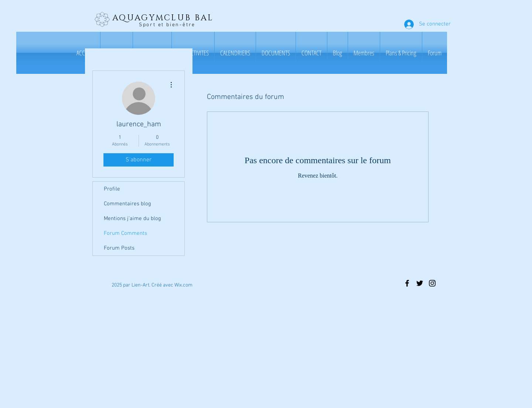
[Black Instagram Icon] (432, 283)
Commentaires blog (127, 204)
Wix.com (183, 285)
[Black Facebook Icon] (407, 283)
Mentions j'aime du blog (132, 219)
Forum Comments (125, 233)
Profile (112, 189)
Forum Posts (119, 248)
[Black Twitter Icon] (420, 283)
